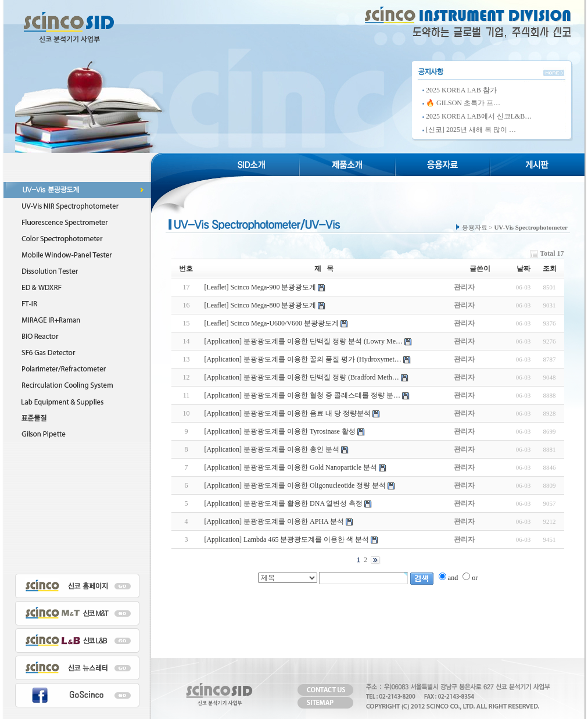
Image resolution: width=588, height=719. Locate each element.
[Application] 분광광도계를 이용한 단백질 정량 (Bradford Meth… (301, 377)
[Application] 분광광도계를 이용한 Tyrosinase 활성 (279, 431)
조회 (550, 269)
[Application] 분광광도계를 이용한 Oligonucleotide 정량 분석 (295, 485)
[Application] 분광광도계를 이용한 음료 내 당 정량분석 (287, 413)
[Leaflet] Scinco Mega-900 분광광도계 (260, 287)
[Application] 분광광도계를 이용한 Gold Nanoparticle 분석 (291, 467)
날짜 (524, 269)
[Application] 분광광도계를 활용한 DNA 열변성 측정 (283, 503)
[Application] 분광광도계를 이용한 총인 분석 (272, 449)
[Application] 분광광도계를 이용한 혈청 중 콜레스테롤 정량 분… (302, 395)
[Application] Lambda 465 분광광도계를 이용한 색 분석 (286, 539)
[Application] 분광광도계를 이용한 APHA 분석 (274, 521)
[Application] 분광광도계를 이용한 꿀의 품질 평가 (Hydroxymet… (302, 359)
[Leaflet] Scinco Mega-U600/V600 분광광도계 (271, 323)
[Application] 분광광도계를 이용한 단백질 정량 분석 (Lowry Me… (303, 341)
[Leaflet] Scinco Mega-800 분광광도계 (260, 305)
